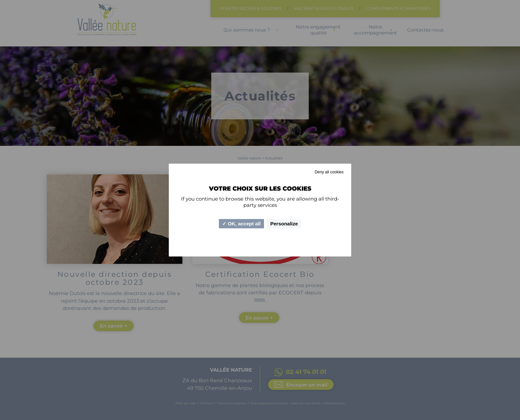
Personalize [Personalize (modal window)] (284, 224)
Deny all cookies (329, 172)
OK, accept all (241, 224)
